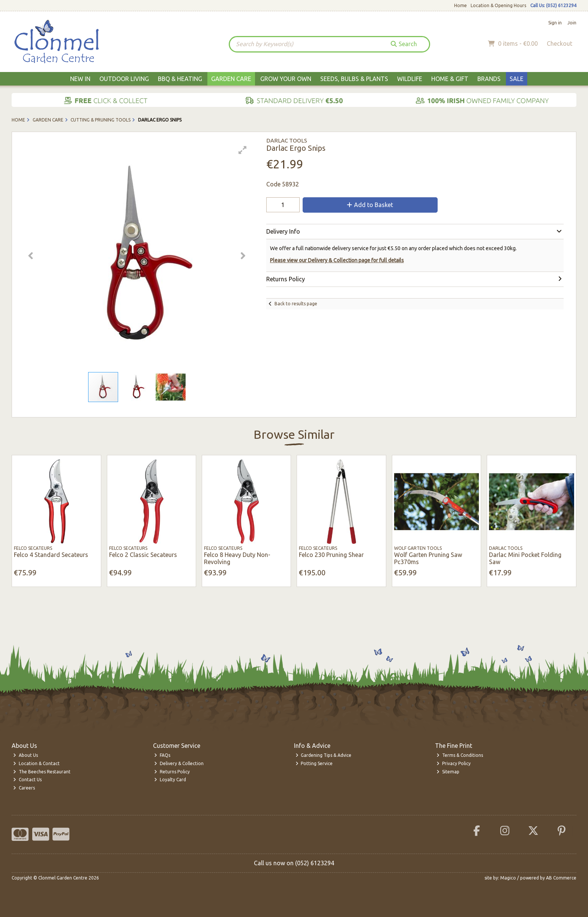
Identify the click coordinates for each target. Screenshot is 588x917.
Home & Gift (450, 79)
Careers (24, 788)
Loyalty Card (170, 780)
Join (572, 23)
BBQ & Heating (180, 79)
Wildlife (410, 79)
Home (460, 5)
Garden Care (231, 79)
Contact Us (27, 780)
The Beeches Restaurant (42, 772)
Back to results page (296, 304)
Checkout (559, 44)
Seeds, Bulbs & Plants (354, 79)
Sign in (555, 23)
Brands (489, 79)
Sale (517, 79)
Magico (508, 878)
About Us (25, 755)
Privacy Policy (454, 763)
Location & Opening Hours (498, 5)
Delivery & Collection (179, 763)
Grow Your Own (286, 79)
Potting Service (314, 763)
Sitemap (448, 772)
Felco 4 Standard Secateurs (51, 555)
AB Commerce (561, 878)
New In (80, 79)
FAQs (162, 755)
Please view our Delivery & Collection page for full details (337, 260)
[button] (243, 150)
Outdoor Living (124, 79)
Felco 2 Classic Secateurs (143, 555)
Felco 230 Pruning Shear (331, 555)
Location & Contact (36, 763)
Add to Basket (370, 205)
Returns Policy (172, 772)
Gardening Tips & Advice (324, 755)
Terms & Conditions (460, 755)
